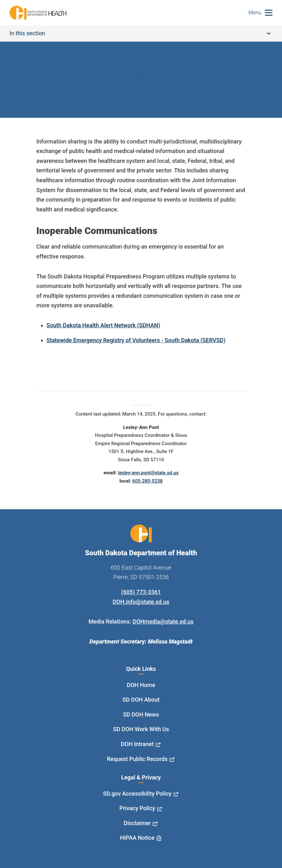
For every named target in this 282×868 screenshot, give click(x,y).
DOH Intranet (137, 744)
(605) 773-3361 (141, 592)
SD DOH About (141, 700)
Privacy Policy (137, 808)
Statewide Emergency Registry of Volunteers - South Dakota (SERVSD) (136, 340)
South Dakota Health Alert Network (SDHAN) (103, 325)
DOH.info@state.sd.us (141, 602)
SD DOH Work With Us (141, 729)
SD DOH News (141, 714)
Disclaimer (137, 823)
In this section (140, 33)
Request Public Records (137, 759)
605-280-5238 (147, 481)
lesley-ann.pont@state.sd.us (148, 473)
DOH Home (141, 685)
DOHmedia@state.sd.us (163, 621)
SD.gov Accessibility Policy (137, 794)
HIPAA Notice (137, 838)
